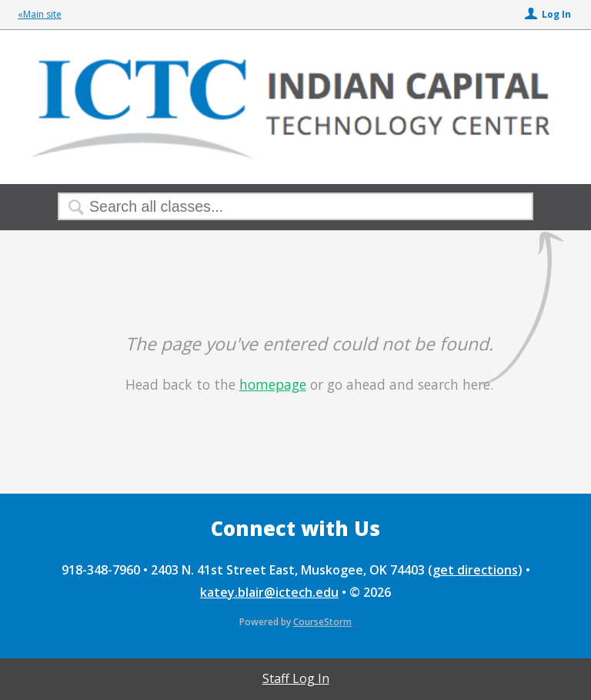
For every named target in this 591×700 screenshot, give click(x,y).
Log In (556, 14)
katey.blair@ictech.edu (269, 592)
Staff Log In (296, 678)
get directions (475, 570)
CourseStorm (322, 622)
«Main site (40, 14)
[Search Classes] (258, 206)
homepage (273, 384)
